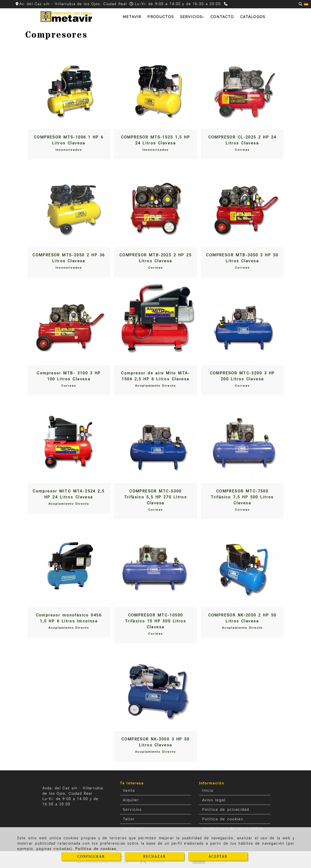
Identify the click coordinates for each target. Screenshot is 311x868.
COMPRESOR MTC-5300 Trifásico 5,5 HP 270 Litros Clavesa (156, 497)
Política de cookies (96, 849)
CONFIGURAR (91, 857)
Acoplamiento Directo (155, 386)
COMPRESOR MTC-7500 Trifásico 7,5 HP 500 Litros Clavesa (242, 497)
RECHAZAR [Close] (155, 857)
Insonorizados (69, 150)
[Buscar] (300, 4)
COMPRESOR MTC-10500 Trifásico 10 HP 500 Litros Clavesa (155, 621)
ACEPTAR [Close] (218, 857)
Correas (242, 150)
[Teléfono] (226, 4)
